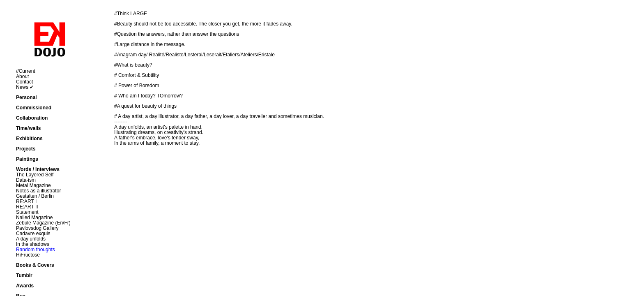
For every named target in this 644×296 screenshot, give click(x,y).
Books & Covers (35, 265)
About (22, 76)
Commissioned (34, 108)
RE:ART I (26, 201)
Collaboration (32, 118)
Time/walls (28, 128)
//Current (26, 71)
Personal (26, 97)
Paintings (27, 159)
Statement (27, 212)
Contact (24, 82)
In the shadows (33, 244)
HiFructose (28, 255)
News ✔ (25, 87)
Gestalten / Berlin (35, 196)
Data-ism (26, 180)
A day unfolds (31, 239)
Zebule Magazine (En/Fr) (43, 223)
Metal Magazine (33, 185)
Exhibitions (29, 139)
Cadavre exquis (33, 234)
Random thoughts (36, 250)
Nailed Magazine (34, 217)
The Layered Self (35, 175)
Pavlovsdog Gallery (37, 228)
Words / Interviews (38, 169)
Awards (25, 286)
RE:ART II (27, 207)
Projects (26, 149)
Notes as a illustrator (38, 191)
